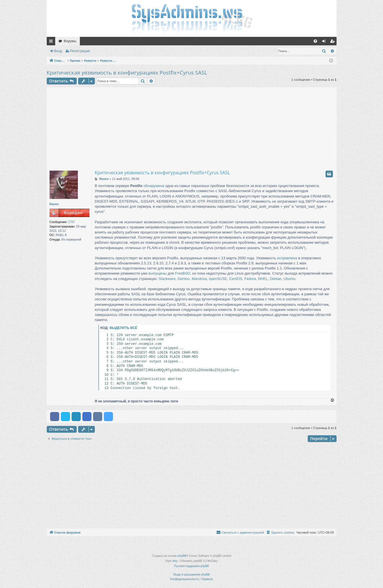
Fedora (250, 279)
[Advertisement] (192, 127)
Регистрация (80, 51)
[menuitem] (315, 41)
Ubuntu (290, 279)
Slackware (167, 279)
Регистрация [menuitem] (333, 42)
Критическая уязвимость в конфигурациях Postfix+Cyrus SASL (127, 73)
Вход (58, 51)
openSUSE (218, 279)
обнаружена (154, 186)
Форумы (70, 41)
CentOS (236, 279)
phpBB (182, 556)
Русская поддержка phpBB (191, 566)
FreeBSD (182, 273)
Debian (276, 279)
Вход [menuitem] (325, 42)
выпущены (158, 273)
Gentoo (184, 279)
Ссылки (52, 42)
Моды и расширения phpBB (191, 575)
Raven (54, 204)
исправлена (287, 258)
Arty (175, 561)
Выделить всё (123, 328)
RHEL (263, 279)
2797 (71, 222)
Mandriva (199, 279)
